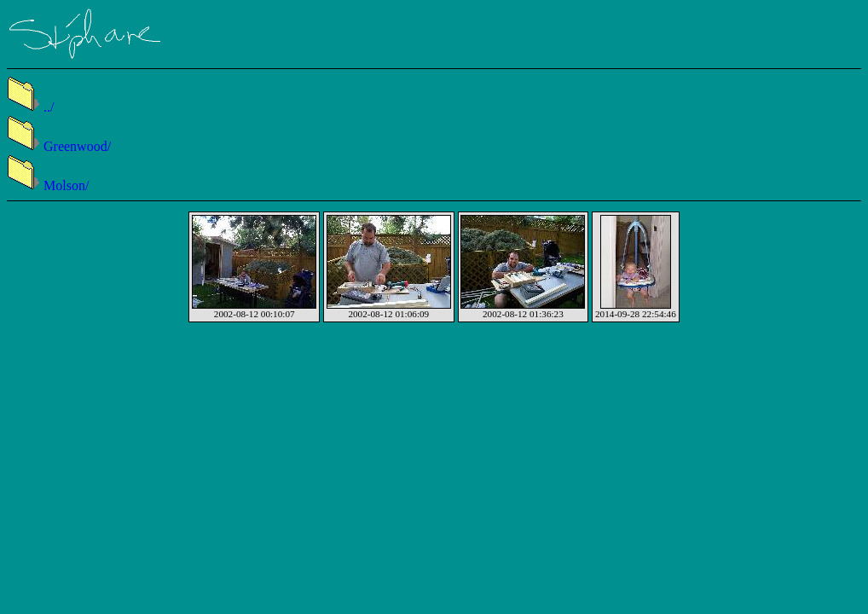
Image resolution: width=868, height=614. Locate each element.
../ (30, 107)
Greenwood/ (59, 146)
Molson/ (48, 185)
